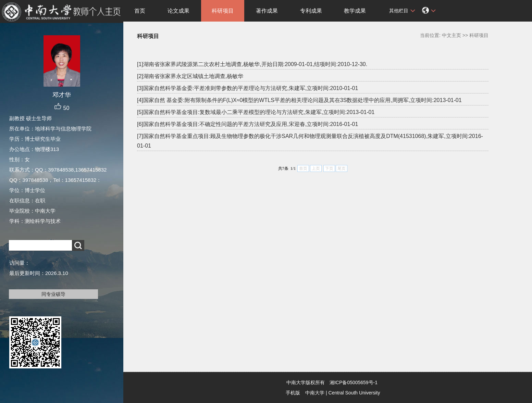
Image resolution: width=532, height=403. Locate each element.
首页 (140, 11)
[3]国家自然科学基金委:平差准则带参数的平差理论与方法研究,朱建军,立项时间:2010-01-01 (248, 88)
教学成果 (355, 11)
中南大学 (315, 393)
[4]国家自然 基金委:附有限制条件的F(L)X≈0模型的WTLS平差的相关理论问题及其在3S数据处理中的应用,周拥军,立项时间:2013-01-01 (299, 100)
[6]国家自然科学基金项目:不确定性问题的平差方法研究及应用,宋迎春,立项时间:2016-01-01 (248, 124)
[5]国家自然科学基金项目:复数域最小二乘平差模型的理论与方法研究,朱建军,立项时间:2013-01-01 (256, 112)
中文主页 (451, 35)
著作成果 (267, 11)
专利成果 (311, 11)
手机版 (293, 393)
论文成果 (178, 11)
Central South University (354, 393)
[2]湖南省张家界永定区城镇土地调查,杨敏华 (190, 76)
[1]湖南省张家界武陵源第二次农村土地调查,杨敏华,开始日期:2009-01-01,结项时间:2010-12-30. (252, 64)
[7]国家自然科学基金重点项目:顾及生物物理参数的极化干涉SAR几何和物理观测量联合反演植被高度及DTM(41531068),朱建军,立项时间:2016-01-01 (310, 141)
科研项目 (223, 11)
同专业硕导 (53, 294)
